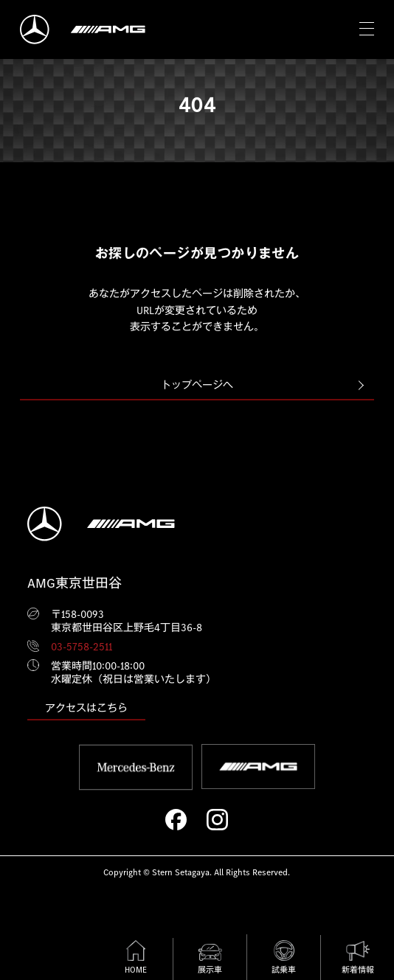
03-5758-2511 (82, 647)
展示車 (210, 959)
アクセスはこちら (86, 708)
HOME (136, 958)
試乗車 (284, 958)
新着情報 (358, 958)
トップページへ (197, 385)
